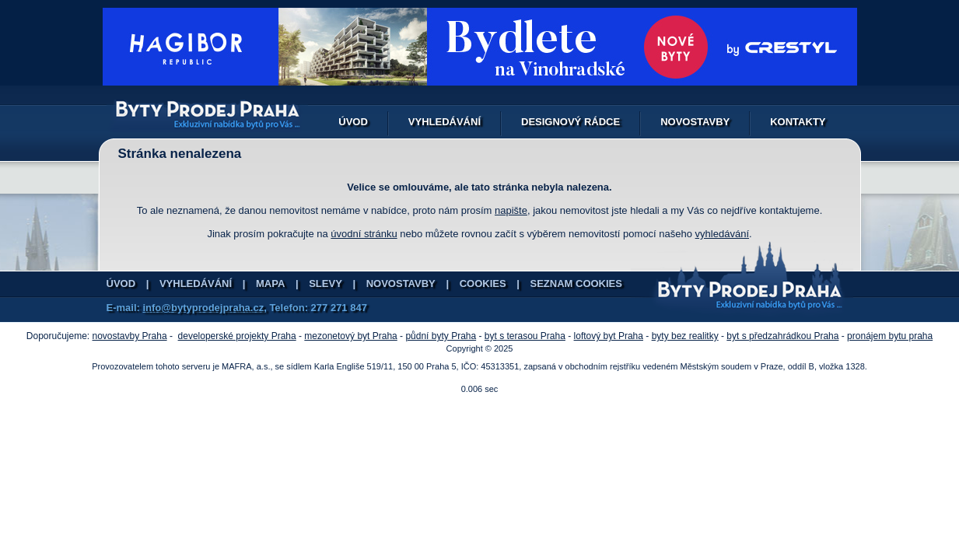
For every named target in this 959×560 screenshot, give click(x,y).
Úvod (353, 122)
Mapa (270, 283)
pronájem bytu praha (890, 336)
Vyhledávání (444, 122)
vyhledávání (722, 234)
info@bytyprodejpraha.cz (203, 308)
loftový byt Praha (609, 336)
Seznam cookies (576, 283)
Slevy (325, 283)
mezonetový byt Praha (350, 336)
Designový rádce (570, 122)
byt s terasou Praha (525, 336)
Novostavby (695, 122)
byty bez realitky (685, 336)
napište (511, 210)
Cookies (483, 283)
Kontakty (798, 122)
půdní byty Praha (441, 336)
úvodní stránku (364, 234)
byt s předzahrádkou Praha (782, 336)
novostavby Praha (130, 336)
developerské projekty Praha (237, 336)
